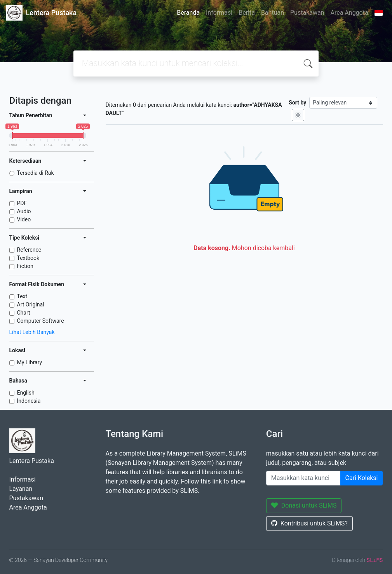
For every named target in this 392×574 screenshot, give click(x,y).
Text (22, 296)
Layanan (21, 489)
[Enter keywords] (303, 478)
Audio (24, 211)
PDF (22, 203)
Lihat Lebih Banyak (32, 332)
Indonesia (29, 401)
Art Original (31, 304)
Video (24, 219)
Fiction (25, 266)
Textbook (28, 258)
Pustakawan (307, 13)
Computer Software (41, 321)
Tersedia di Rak (36, 173)
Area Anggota (349, 13)
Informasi (219, 13)
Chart (24, 313)
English (26, 393)
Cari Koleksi (362, 478)
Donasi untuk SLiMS (304, 505)
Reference (29, 250)
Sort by (297, 103)
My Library (30, 362)
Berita (247, 13)
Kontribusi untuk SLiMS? (309, 523)
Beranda (188, 13)
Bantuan (273, 13)
